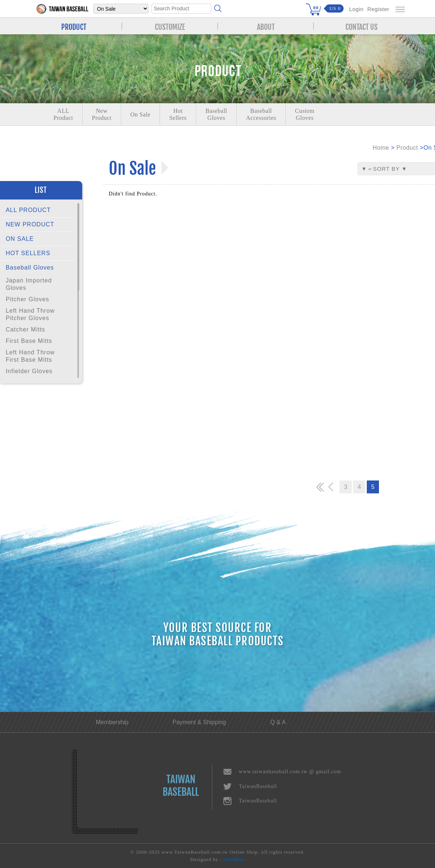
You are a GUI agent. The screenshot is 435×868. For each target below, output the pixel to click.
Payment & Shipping (199, 722)
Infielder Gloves (29, 371)
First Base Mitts (29, 341)
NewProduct (102, 114)
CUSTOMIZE (170, 26)
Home (381, 148)
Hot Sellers (178, 114)
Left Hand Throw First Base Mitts (30, 356)
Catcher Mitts (25, 329)
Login (356, 9)
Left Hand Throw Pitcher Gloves (30, 314)
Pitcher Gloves (27, 299)
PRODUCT (74, 26)
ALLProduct (63, 114)
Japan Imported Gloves (29, 284)
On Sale (141, 114)
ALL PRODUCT (28, 210)
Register (378, 9)
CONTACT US (361, 26)
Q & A (278, 722)
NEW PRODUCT (30, 224)
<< (320, 487)
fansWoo (234, 859)
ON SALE (20, 239)
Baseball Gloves (30, 268)
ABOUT (266, 26)
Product (407, 148)
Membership (112, 722)
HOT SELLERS (28, 253)
